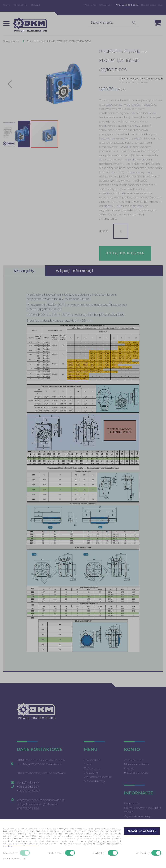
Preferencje (55, 853)
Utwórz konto (149, 5)
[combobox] (113, 23)
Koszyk (6, 5)
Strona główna (11, 41)
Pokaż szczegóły (15, 858)
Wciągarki (91, 773)
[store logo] (30, 24)
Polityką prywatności (103, 841)
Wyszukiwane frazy (137, 816)
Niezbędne (11, 853)
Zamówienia (21, 5)
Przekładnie (92, 760)
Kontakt (36, 5)
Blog (161, 5)
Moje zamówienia (136, 764)
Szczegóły (24, 271)
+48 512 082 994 (28, 787)
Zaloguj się (105, 5)
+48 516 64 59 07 (28, 791)
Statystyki (100, 853)
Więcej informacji (75, 271)
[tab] (24, 271)
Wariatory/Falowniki (98, 777)
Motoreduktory (94, 781)
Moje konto (90, 5)
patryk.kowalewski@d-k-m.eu (37, 804)
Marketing (143, 853)
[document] (83, 844)
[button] (10, 84)
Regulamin (132, 804)
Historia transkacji (136, 773)
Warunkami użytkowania (21, 844)
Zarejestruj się (134, 760)
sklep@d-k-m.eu (28, 782)
